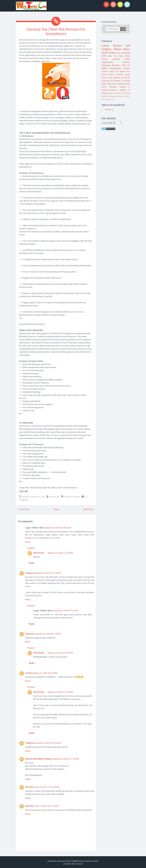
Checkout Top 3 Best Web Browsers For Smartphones (56, 31)
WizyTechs (54, 496)
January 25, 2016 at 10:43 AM (58, 527)
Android (68, 496)
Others (76, 496)
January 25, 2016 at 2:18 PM (48, 573)
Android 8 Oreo (110, 99)
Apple (104, 84)
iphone (123, 71)
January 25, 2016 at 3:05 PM (45, 672)
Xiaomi (127, 74)
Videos (105, 71)
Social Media (115, 81)
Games (127, 68)
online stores (107, 78)
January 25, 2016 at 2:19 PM (48, 633)
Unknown (30, 573)
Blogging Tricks (108, 93)
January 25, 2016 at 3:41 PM (65, 610)
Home (56, 509)
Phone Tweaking (109, 87)
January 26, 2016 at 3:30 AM (48, 742)
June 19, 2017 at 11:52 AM (47, 787)
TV (122, 81)
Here (43, 324)
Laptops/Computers (109, 90)
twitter (114, 84)
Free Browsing (123, 53)
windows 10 (125, 90)
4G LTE (124, 78)
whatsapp (106, 65)
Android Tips (120, 93)
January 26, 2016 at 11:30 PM (66, 758)
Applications (107, 62)
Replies (31, 548)
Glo (128, 65)
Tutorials (119, 74)
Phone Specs (122, 49)
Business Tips (119, 65)
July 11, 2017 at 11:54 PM (47, 806)
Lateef (28, 672)
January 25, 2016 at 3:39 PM (60, 552)
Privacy (80, 863)
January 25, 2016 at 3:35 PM (60, 652)
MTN (104, 56)
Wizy (74, 863)
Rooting (127, 81)
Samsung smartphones (116, 96)
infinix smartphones (112, 68)
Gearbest (105, 96)
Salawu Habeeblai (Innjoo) (38, 758)
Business (117, 78)
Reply (28, 541)
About (96, 861)
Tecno (104, 59)
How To (112, 56)
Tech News (108, 53)
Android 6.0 (122, 84)
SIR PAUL (30, 787)
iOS (117, 71)
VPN (109, 84)
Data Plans (124, 56)
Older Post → (89, 509)
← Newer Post (23, 509)
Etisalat (126, 62)
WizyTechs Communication (73, 861)
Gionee (112, 71)
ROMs (128, 93)
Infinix (111, 74)
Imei (128, 84)
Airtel (127, 59)
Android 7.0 (125, 87)
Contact (89, 861)
